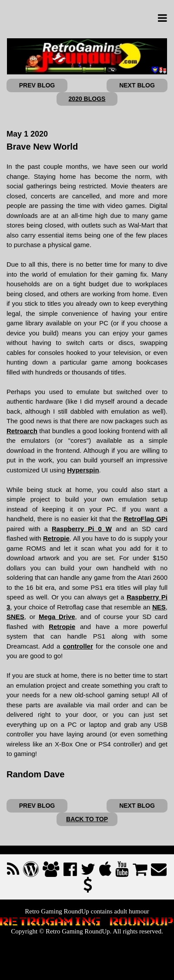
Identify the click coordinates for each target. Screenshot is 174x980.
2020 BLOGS (87, 99)
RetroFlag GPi (146, 519)
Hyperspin (83, 470)
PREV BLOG (37, 85)
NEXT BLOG (137, 85)
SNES (15, 617)
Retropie (56, 538)
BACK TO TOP (87, 819)
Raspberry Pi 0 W (82, 529)
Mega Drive (57, 617)
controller (78, 646)
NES (159, 607)
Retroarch (22, 431)
